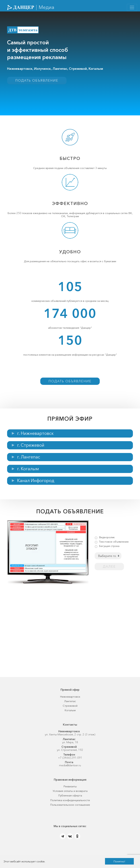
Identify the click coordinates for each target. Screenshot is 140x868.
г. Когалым (28, 471)
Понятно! (119, 861)
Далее (109, 569)
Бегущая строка (109, 548)
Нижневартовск (70, 699)
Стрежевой (70, 708)
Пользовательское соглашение (70, 807)
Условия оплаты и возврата (70, 793)
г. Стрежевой (31, 447)
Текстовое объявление (114, 544)
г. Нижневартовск (35, 436)
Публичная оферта (70, 798)
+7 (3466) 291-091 (70, 760)
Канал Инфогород (36, 483)
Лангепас (70, 703)
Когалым (70, 713)
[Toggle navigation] (132, 7)
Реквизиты (70, 789)
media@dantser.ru (70, 768)
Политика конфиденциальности (70, 802)
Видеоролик (107, 539)
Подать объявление (37, 80)
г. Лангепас (29, 459)
